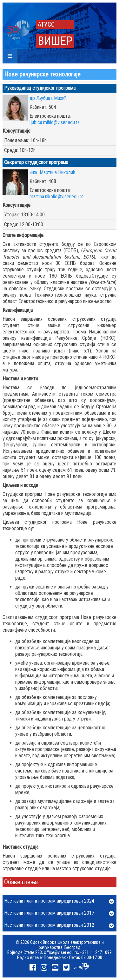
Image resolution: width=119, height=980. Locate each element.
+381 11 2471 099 (96, 952)
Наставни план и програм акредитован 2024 (59, 901)
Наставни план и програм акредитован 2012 (59, 925)
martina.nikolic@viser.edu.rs (56, 197)
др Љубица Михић (48, 98)
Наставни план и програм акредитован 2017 (59, 913)
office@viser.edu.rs (61, 952)
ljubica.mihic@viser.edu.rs (55, 122)
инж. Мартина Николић (52, 172)
